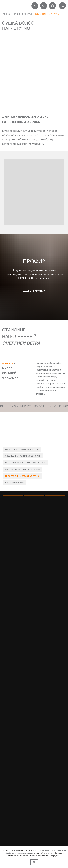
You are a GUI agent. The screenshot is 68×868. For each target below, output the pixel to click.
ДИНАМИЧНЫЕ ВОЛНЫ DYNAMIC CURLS (22, 469)
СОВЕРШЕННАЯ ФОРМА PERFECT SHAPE (23, 456)
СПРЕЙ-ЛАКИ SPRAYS (15, 483)
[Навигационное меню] (62, 6)
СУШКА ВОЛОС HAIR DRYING (47, 14)
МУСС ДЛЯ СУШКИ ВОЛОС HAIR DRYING (22, 476)
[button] (35, 6)
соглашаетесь (48, 850)
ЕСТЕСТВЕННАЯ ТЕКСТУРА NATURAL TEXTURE (25, 463)
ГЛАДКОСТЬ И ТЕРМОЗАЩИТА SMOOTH (22, 449)
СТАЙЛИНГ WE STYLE (23, 14)
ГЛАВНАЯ (7, 14)
